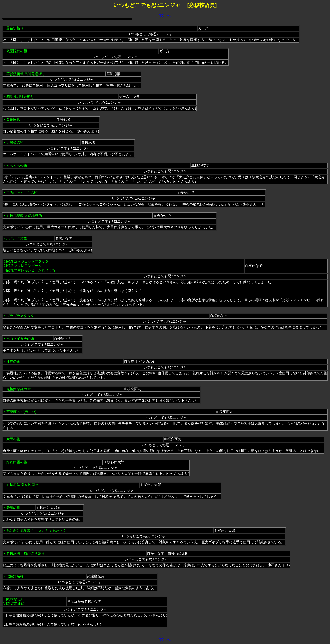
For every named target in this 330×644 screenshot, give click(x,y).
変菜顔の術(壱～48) (21, 412)
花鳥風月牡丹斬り (20, 97)
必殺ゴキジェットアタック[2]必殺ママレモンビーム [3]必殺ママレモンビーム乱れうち (29, 266)
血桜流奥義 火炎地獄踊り (26, 216)
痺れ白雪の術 (17, 462)
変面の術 (13, 439)
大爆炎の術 (15, 142)
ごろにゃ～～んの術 (22, 193)
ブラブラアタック (20, 316)
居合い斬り (15, 28)
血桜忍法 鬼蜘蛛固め (22, 485)
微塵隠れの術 (17, 51)
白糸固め (13, 119)
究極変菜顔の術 (18, 389)
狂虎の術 (13, 361)
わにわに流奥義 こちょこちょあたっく (36, 531)
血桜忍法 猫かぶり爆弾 (25, 553)
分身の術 (13, 508)
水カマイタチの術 (20, 339)
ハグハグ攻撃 (17, 238)
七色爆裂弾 (15, 576)
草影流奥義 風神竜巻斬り (26, 74)
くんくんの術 (17, 165)
